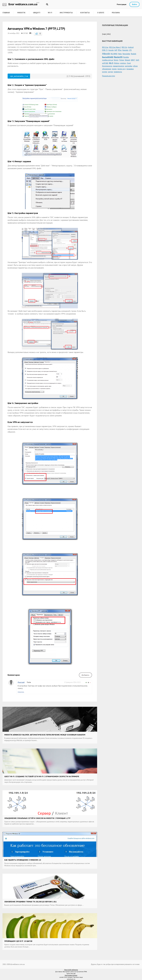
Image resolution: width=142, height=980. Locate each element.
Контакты (85, 13)
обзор (135, 66)
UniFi (137, 60)
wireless (123, 63)
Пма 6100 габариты (71, 970)
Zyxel (129, 63)
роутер (105, 72)
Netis (120, 54)
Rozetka (126, 57)
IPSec (120, 50)
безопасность (107, 66)
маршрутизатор (118, 66)
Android (131, 47)
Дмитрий (21, 682)
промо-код (122, 69)
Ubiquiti (37, 13)
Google (111, 50)
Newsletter (126, 54)
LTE (130, 50)
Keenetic (125, 50)
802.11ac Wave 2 (115, 47)
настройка (129, 66)
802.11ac (105, 47)
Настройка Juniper (71, 975)
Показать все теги (109, 76)
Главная (6, 13)
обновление (107, 69)
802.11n (124, 47)
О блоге (101, 13)
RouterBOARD (108, 57)
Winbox (117, 63)
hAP (116, 50)
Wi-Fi (50, 13)
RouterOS (118, 57)
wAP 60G (105, 63)
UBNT (133, 60)
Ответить (21, 692)
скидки (110, 72)
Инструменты (66, 13)
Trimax (122, 60)
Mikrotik (21, 13)
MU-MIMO (114, 54)
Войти (134, 4)
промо (114, 69)
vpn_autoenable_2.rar (19, 76)
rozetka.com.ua (108, 60)
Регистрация (122, 4)
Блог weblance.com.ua (20, 4)
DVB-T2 (105, 50)
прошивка (130, 69)
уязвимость (118, 72)
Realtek (134, 54)
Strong (116, 60)
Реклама (116, 13)
